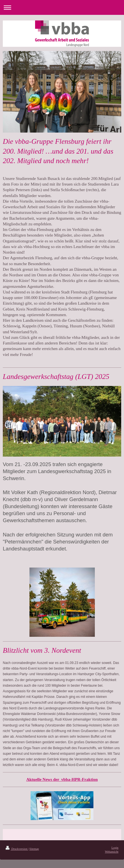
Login (115, 848)
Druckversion (17, 849)
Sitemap (34, 849)
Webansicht (112, 852)
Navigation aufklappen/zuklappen (62, 7)
